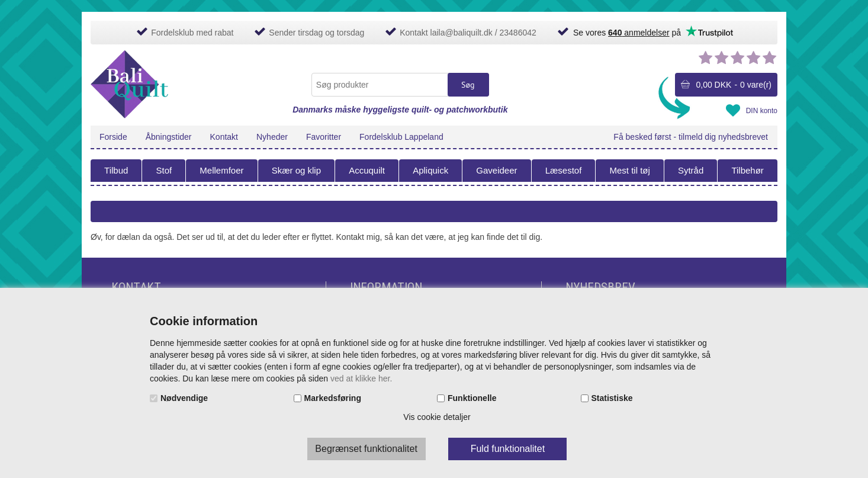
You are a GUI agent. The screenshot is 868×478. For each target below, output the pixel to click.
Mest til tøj (629, 170)
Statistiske (612, 398)
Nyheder (272, 137)
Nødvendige (184, 398)
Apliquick (430, 170)
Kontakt (224, 137)
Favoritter (324, 137)
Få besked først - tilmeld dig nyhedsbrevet (691, 137)
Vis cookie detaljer (437, 417)
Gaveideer (496, 170)
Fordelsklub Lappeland (401, 137)
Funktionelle (472, 398)
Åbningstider (169, 137)
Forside (113, 137)
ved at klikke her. (361, 378)
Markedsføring (333, 398)
